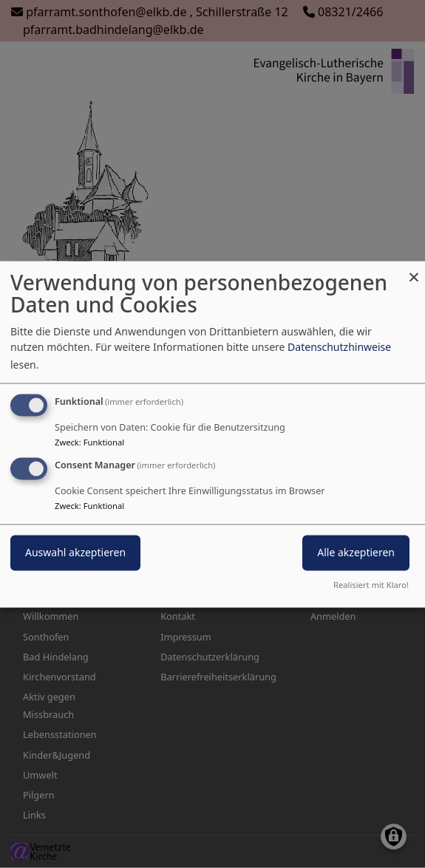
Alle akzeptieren (356, 552)
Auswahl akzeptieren (75, 552)
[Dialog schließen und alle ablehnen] (414, 270)
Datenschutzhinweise (339, 347)
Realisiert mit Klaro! (371, 585)
